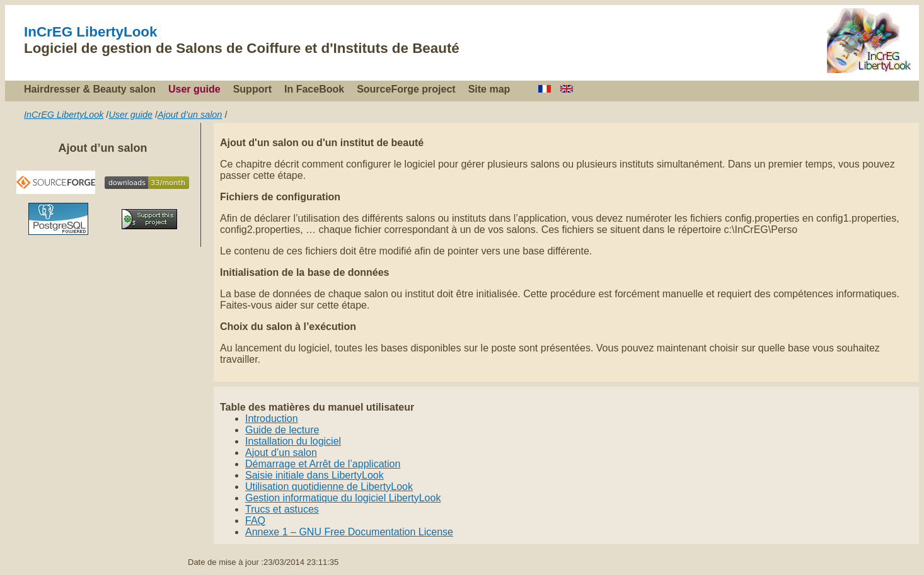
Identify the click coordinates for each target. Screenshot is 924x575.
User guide (194, 89)
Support (252, 89)
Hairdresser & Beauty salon (90, 89)
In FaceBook (314, 89)
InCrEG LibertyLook (91, 32)
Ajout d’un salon (190, 115)
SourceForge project (406, 89)
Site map (489, 89)
